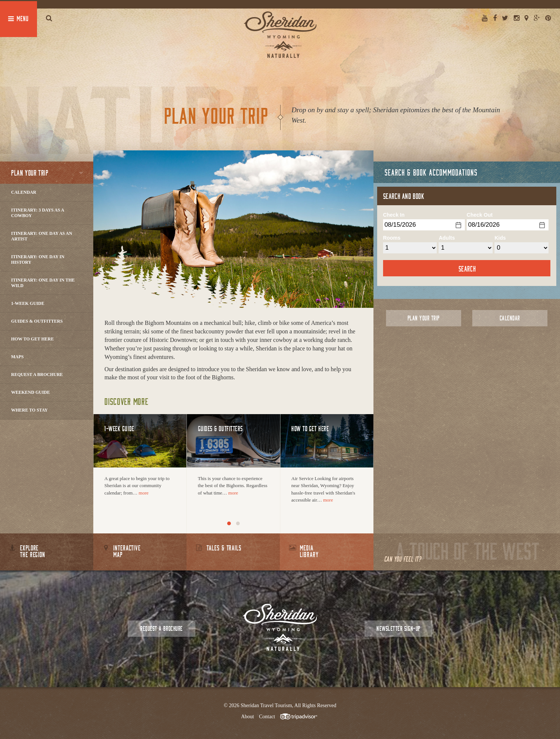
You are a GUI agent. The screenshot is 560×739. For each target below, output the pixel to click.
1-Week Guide (28, 303)
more (144, 493)
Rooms (392, 238)
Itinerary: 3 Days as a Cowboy (38, 213)
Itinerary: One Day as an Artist (42, 236)
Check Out (480, 215)
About (247, 717)
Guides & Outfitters (37, 321)
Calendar (24, 192)
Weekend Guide (31, 392)
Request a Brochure (37, 375)
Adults (447, 238)
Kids (500, 238)
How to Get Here (33, 339)
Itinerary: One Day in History (38, 259)
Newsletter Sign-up (398, 628)
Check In (394, 215)
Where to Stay (29, 410)
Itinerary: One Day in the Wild (43, 283)
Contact (267, 717)
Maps (17, 357)
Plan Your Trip (424, 318)
